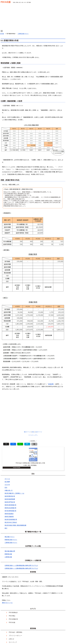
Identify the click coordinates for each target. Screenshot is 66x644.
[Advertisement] (33, 18)
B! (27, 444)
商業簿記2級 (8, 554)
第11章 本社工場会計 (11, 522)
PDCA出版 (6, 2)
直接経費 (51, 384)
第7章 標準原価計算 (10, 511)
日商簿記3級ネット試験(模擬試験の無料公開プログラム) (21, 565)
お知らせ (11, 639)
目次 (33, 432)
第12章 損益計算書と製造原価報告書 (15, 525)
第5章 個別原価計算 (10, 505)
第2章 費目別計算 (10, 496)
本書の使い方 (9, 490)
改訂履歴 (7, 482)
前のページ (27, 432)
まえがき (7, 485)
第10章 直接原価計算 (11, 519)
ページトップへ (33, 435)
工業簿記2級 (8, 557)
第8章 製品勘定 (9, 514)
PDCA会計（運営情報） (16, 632)
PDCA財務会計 (13, 612)
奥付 (6, 528)
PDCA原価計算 (13, 619)
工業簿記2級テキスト (23, 34)
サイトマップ (13, 642)
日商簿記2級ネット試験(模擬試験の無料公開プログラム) (21, 568)
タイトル (7, 479)
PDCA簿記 (12, 616)
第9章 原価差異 (9, 517)
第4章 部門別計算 (10, 502)
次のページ (39, 432)
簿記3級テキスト (10, 537)
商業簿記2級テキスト (11, 540)
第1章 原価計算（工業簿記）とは (14, 493)
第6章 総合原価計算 (10, 508)
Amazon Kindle (17, 468)
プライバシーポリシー (15, 636)
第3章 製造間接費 (10, 499)
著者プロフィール (7, 603)
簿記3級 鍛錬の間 (10, 551)
